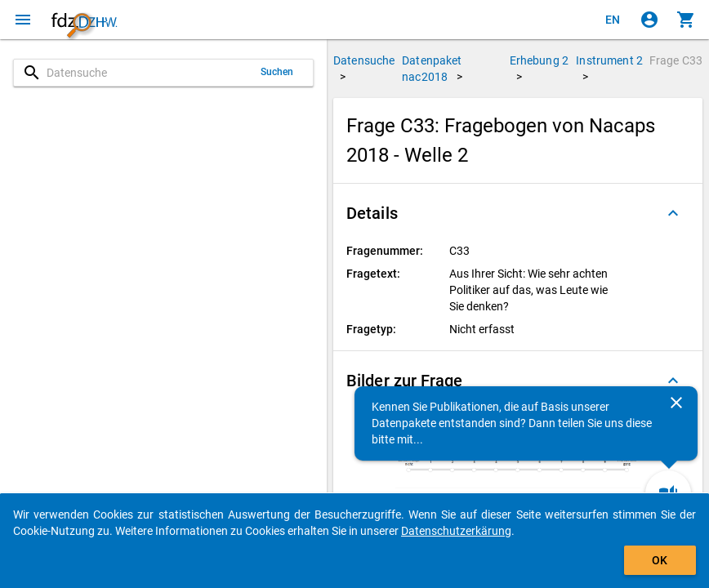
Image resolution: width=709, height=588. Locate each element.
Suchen (277, 72)
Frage (676, 60)
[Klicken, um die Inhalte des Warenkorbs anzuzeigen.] (686, 20)
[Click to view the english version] (613, 20)
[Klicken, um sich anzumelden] (649, 20)
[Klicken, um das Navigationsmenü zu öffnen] (23, 20)
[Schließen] (676, 403)
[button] (518, 213)
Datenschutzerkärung (456, 531)
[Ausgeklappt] (673, 213)
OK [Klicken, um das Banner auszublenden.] (660, 560)
